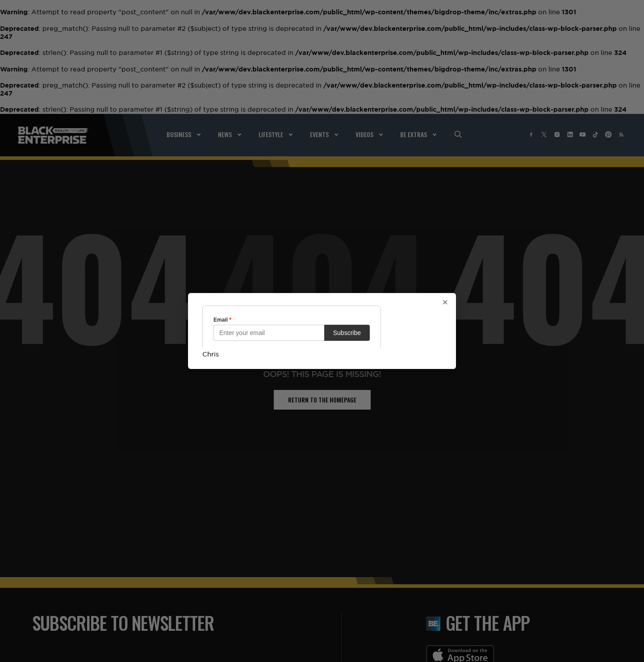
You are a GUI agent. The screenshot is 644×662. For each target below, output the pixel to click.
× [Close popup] (445, 302)
